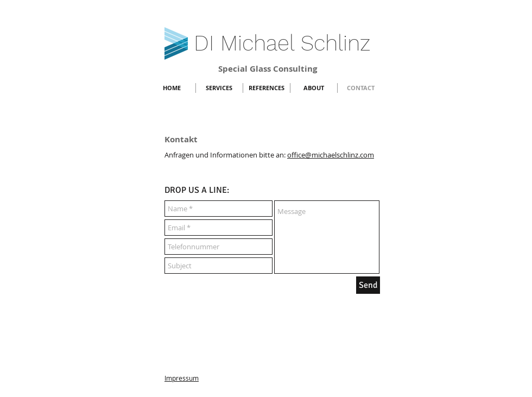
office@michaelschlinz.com (331, 155)
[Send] (368, 285)
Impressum (182, 378)
